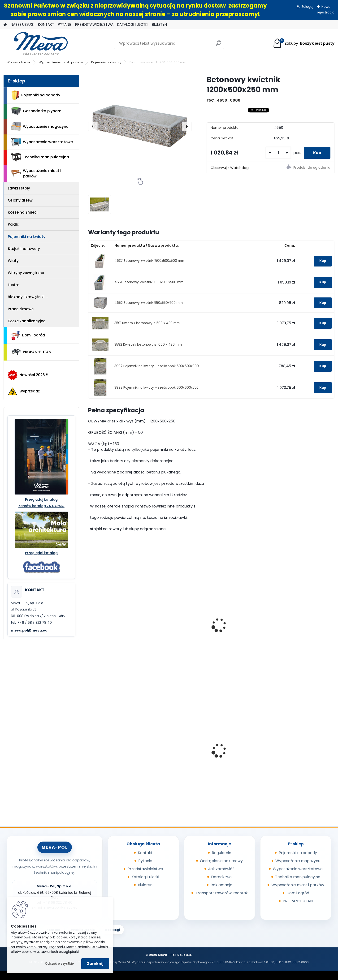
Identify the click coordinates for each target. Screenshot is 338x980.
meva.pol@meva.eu (29, 630)
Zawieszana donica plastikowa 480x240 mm (240, 616)
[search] (219, 45)
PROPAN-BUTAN (31, 352)
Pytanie (145, 861)
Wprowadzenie (19, 62)
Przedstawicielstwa (145, 869)
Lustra (14, 285)
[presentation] (93, 126)
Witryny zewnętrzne (26, 273)
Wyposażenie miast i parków (61, 62)
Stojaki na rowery (24, 249)
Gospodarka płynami (37, 111)
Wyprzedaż (24, 391)
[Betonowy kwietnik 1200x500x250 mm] (140, 126)
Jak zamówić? (221, 869)
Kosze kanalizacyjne (27, 321)
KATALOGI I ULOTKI (133, 24)
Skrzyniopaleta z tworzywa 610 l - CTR (241, 746)
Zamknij (95, 964)
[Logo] (36, 43)
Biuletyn (145, 885)
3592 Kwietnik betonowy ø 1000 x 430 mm (148, 345)
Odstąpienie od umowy (221, 861)
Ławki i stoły (19, 188)
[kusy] (278, 153)
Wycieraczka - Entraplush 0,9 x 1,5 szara (178, 753)
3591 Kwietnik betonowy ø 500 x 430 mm (147, 323)
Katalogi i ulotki (145, 877)
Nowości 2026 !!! (28, 375)
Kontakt (145, 853)
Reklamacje (221, 885)
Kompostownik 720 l (110, 752)
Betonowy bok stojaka (174, 624)
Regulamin (221, 853)
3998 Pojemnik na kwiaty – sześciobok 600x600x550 (156, 388)
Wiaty (13, 261)
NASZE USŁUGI (22, 24)
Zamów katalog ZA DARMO (41, 506)
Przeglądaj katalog (41, 499)
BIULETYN (159, 24)
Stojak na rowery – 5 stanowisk (110, 627)
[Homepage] (5, 25)
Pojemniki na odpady (36, 95)
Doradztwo (221, 877)
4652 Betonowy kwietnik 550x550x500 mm (149, 303)
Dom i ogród (28, 335)
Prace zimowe (21, 309)
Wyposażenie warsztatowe (42, 142)
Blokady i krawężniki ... (28, 297)
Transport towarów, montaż (221, 893)
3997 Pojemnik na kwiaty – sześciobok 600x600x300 (157, 366)
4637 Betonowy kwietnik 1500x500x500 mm (149, 261)
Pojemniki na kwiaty (106, 62)
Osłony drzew (20, 200)
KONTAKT (46, 24)
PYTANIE (65, 24)
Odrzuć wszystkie (59, 964)
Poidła (14, 224)
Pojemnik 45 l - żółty (297, 752)
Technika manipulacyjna (40, 157)
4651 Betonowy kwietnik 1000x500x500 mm (149, 282)
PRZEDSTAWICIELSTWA (94, 24)
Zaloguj (307, 7)
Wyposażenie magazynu (40, 127)
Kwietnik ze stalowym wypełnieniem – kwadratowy (299, 635)
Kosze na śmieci (23, 212)
